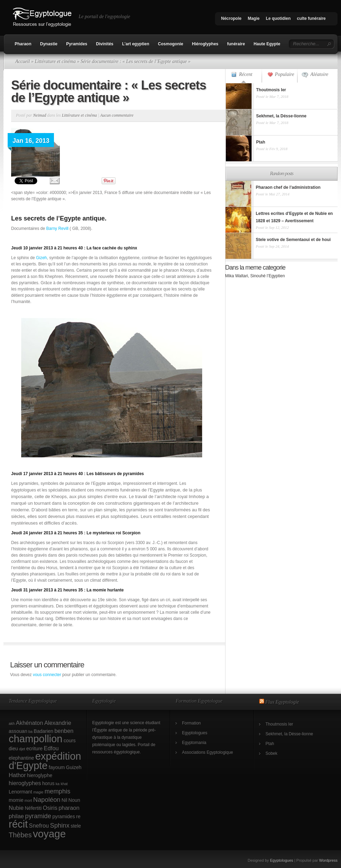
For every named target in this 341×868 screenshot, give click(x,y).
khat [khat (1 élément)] (64, 784)
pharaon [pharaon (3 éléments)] (69, 808)
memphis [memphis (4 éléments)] (57, 791)
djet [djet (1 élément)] (22, 749)
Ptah (270, 744)
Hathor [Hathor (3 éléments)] (17, 775)
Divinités (105, 44)
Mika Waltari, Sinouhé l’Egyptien (255, 276)
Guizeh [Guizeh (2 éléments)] (74, 767)
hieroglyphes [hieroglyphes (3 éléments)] (25, 783)
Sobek (271, 753)
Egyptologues (195, 733)
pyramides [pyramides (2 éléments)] (64, 816)
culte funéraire (311, 18)
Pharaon (23, 44)
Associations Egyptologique (208, 752)
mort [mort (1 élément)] (28, 800)
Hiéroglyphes (205, 44)
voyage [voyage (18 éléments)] (49, 834)
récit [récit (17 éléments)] (18, 824)
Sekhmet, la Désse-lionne (289, 734)
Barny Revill (57, 228)
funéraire (236, 44)
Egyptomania (194, 743)
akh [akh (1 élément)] (12, 723)
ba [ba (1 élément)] (31, 731)
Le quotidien (278, 18)
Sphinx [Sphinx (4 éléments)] (60, 825)
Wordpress (328, 860)
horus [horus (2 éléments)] (48, 783)
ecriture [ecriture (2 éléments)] (35, 749)
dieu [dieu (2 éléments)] (13, 749)
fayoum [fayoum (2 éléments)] (57, 767)
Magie (254, 18)
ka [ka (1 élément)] (58, 784)
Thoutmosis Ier (279, 724)
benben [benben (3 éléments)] (64, 731)
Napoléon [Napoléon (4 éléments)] (47, 800)
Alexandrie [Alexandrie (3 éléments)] (58, 723)
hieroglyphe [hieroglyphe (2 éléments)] (40, 775)
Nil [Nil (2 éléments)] (64, 800)
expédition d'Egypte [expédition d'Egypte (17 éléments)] (45, 761)
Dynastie (49, 44)
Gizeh (41, 258)
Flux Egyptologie (282, 702)
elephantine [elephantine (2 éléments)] (21, 758)
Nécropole (231, 18)
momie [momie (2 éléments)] (16, 800)
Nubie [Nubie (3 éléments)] (16, 808)
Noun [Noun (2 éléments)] (74, 800)
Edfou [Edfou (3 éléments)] (51, 748)
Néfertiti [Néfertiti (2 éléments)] (33, 808)
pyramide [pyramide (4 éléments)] (38, 816)
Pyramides (77, 44)
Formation (191, 723)
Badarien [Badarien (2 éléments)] (43, 731)
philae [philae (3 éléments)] (16, 816)
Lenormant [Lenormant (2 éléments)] (20, 792)
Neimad (39, 115)
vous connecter (47, 675)
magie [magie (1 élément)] (38, 792)
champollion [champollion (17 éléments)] (35, 739)
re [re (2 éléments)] (78, 816)
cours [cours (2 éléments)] (70, 741)
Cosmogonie (171, 44)
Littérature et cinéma (55, 61)
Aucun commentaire (117, 115)
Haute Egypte (267, 44)
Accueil (23, 61)
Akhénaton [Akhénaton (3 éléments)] (30, 723)
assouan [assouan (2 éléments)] (18, 731)
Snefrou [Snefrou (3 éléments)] (39, 826)
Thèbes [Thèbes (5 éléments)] (20, 835)
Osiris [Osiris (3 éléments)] (50, 808)
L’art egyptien (136, 44)
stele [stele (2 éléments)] (76, 826)
